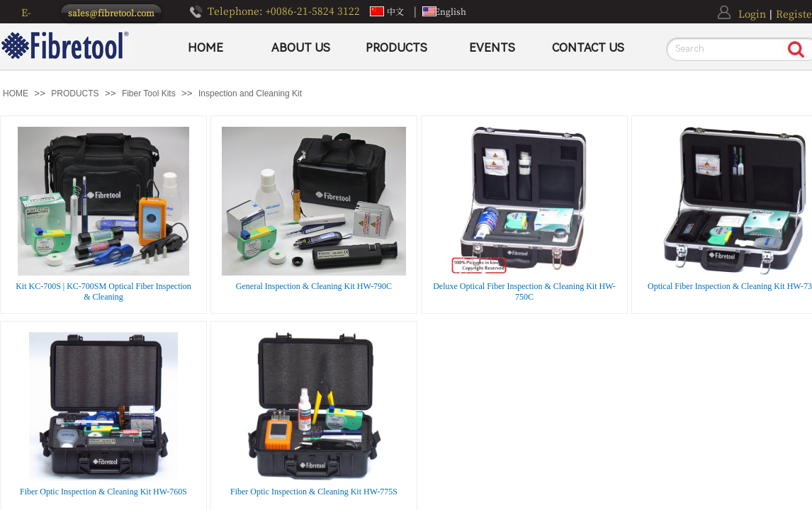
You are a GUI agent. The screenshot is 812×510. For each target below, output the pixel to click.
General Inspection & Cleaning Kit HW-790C (314, 286)
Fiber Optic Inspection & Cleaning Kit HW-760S (103, 492)
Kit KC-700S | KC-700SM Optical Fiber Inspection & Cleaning (103, 291)
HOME (205, 48)
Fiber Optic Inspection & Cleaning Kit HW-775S (314, 492)
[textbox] (724, 49)
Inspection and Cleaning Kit (250, 93)
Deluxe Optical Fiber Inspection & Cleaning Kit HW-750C (524, 291)
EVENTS (492, 48)
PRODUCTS (396, 48)
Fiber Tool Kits (149, 93)
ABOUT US (301, 48)
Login (752, 13)
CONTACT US (588, 48)
